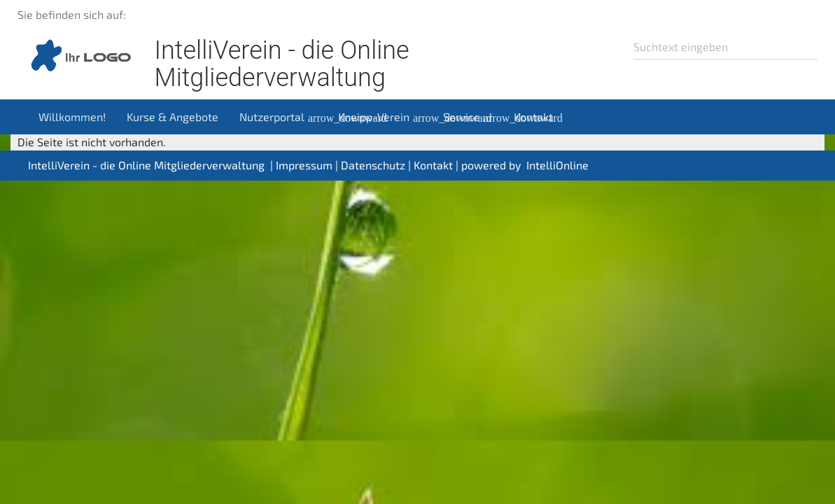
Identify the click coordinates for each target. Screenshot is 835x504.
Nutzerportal (283, 117)
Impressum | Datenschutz (341, 165)
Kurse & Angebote (173, 117)
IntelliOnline (557, 165)
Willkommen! (72, 117)
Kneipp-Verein (385, 117)
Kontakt (533, 117)
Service (473, 117)
